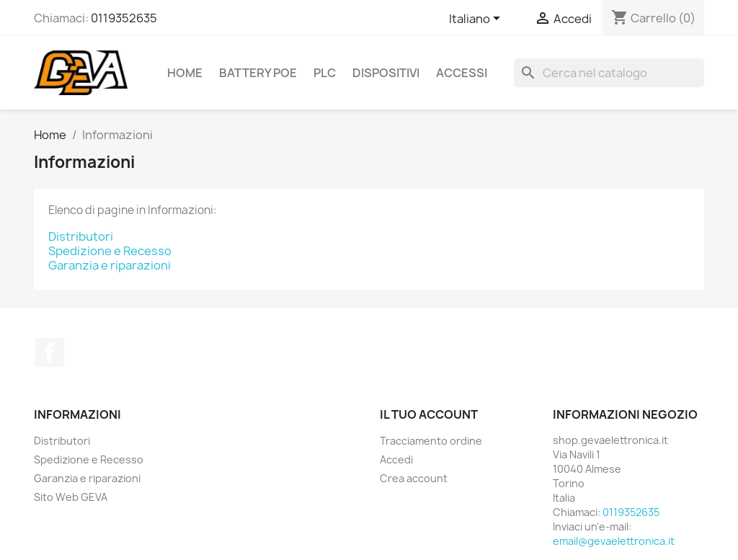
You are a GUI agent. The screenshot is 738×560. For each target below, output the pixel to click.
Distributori (81, 236)
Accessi (462, 73)
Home (185, 73)
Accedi (396, 459)
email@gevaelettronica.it (614, 541)
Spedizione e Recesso (110, 251)
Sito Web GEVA (71, 497)
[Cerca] (609, 73)
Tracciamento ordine (431, 441)
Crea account (414, 478)
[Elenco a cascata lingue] (477, 19)
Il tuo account (429, 414)
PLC (325, 73)
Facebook (50, 352)
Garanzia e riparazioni (110, 265)
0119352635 (124, 18)
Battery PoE (258, 73)
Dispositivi (386, 73)
